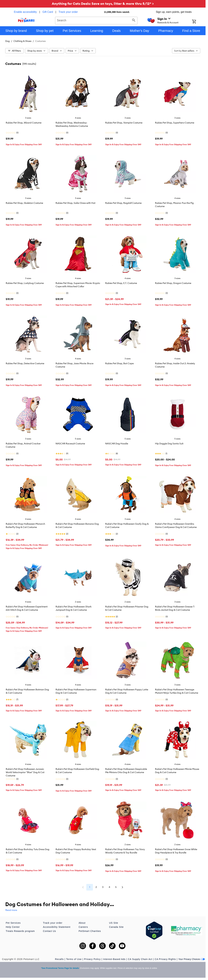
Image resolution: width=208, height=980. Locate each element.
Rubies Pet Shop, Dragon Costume (173, 283)
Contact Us (49, 931)
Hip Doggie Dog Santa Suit (169, 444)
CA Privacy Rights (165, 959)
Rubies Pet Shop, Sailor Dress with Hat (75, 203)
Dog (7, 41)
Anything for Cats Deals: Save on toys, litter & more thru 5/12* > (103, 4)
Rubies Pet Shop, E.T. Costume (121, 283)
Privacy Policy (92, 959)
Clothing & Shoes (22, 41)
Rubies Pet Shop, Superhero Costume (175, 123)
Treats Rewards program (20, 931)
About (82, 923)
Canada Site (116, 927)
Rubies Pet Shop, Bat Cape (119, 363)
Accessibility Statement (57, 927)
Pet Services (13, 923)
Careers (83, 927)
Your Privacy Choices (191, 959)
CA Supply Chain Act (140, 959)
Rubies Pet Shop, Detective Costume (25, 363)
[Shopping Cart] (198, 22)
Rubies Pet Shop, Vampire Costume (124, 123)
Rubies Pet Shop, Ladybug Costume (25, 283)
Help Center (13, 927)
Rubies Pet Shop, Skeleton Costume (24, 203)
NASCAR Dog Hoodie (117, 444)
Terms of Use (74, 959)
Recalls (59, 959)
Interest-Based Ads (114, 959)
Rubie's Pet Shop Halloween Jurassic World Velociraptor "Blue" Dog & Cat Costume (25, 772)
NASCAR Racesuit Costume (70, 444)
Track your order (68, 12)
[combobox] (96, 20)
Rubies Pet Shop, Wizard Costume (24, 123)
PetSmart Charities (90, 931)
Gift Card (48, 12)
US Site (114, 923)
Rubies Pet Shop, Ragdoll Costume (123, 203)
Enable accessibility (25, 12)
